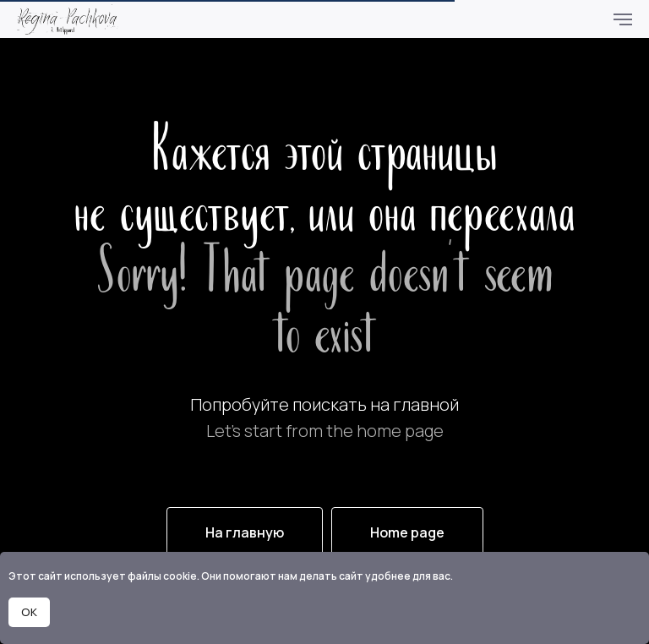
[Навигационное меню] (623, 19)
